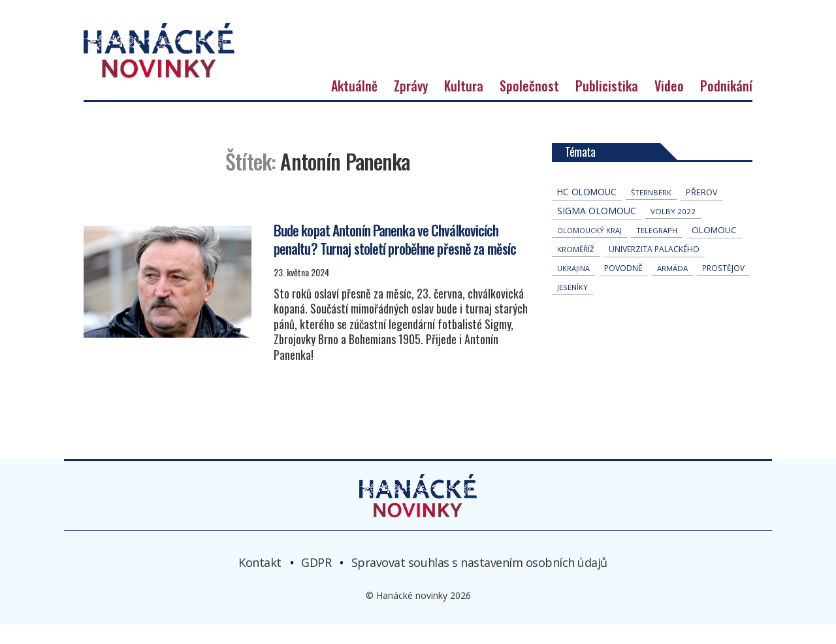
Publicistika (607, 106)
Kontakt (260, 582)
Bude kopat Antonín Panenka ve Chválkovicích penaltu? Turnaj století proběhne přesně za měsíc (395, 259)
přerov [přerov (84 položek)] (702, 212)
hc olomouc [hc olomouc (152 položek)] (587, 212)
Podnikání (726, 106)
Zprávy (411, 106)
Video (669, 106)
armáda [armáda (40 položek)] (672, 288)
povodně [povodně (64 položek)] (623, 288)
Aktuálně (354, 106)
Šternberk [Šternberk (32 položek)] (651, 213)
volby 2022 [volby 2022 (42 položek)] (673, 232)
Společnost (529, 106)
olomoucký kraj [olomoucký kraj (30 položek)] (589, 250)
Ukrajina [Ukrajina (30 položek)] (573, 288)
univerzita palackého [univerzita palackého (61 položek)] (654, 269)
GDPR (316, 582)
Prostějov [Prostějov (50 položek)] (723, 288)
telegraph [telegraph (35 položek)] (657, 250)
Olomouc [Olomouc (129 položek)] (714, 250)
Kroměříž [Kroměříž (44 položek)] (576, 269)
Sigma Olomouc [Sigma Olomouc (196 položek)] (597, 231)
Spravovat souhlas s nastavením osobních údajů (479, 582)
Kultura (464, 106)
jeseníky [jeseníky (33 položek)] (572, 307)
